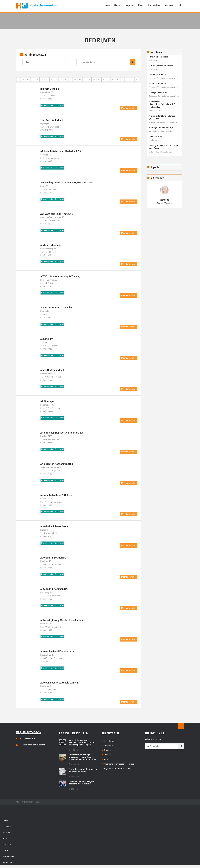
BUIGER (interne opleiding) (161, 66)
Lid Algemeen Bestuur (159, 93)
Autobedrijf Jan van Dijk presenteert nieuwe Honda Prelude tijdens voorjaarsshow (82, 757)
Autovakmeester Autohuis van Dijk (59, 683)
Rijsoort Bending (50, 89)
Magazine (7, 845)
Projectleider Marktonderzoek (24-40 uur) (162, 117)
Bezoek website (47, 105)
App (106, 759)
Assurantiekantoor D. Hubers (56, 495)
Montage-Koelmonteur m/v (161, 128)
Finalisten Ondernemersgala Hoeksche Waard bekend (81, 783)
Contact (108, 750)
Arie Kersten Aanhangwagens (57, 464)
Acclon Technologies (52, 245)
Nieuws (118, 5)
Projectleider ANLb (157, 84)
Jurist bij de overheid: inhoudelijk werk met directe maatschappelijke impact (81, 743)
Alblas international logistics (56, 308)
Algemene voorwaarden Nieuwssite (120, 764)
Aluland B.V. (47, 339)
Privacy (107, 755)
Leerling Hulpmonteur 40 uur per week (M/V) (164, 147)
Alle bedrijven (154, 5)
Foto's (5, 839)
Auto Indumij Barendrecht (55, 526)
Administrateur (156, 137)
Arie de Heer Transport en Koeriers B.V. (62, 433)
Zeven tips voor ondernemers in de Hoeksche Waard (83, 770)
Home (107, 5)
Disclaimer (109, 746)
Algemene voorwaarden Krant (117, 769)
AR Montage (47, 401)
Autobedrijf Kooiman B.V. (54, 589)
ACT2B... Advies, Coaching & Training (60, 276)
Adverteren (109, 741)
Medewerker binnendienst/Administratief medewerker (162, 104)
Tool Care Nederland (52, 120)
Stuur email (59, 105)
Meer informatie (128, 108)
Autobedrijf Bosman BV (53, 558)
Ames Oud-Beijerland (52, 370)
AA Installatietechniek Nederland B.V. (61, 151)
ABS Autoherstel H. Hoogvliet (56, 214)
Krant (141, 5)
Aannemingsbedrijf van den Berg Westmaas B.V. (67, 183)
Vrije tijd (130, 5)
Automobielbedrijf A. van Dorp (57, 652)
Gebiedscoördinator (158, 75)
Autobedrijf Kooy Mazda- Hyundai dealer (63, 620)
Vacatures (170, 5)
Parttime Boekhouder (158, 57)
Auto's (5, 850)
